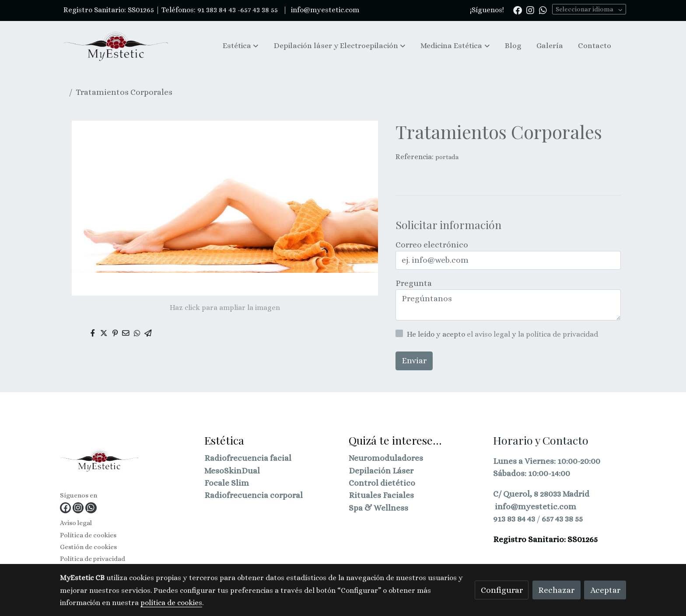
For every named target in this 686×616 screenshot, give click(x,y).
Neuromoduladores (386, 458)
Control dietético (382, 483)
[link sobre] (127, 462)
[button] (241, 45)
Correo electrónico (432, 245)
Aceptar (605, 590)
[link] (116, 46)
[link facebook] (518, 10)
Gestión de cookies (88, 547)
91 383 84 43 (217, 10)
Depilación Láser (381, 471)
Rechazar (556, 590)
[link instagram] (530, 10)
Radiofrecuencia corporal (254, 495)
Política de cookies (88, 535)
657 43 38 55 (562, 519)
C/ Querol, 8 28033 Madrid (541, 494)
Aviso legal (76, 523)
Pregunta (414, 283)
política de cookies (171, 603)
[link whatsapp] (543, 10)
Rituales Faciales (381, 495)
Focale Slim (227, 483)
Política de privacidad (93, 559)
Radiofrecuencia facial (248, 458)
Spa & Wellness (378, 508)
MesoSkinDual (232, 471)
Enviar (414, 360)
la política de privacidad (558, 334)
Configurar (502, 590)
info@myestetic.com (324, 10)
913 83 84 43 (514, 519)
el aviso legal (489, 334)
